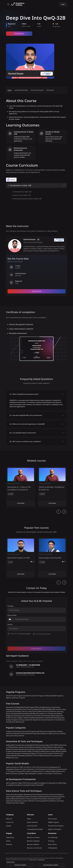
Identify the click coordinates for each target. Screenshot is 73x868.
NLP (17, 799)
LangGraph (52, 783)
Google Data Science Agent (15, 803)
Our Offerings (53, 837)
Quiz (8, 736)
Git (52, 797)
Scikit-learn (45, 795)
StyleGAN (29, 745)
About (10, 90)
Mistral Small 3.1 (39, 771)
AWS (13, 799)
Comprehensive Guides (35, 829)
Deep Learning (11, 714)
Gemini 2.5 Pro (34, 769)
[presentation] (21, 642)
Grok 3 (60, 773)
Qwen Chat (52, 773)
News (60, 731)
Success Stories (59, 734)
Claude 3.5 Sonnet (16, 771)
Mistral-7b (60, 771)
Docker (47, 797)
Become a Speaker (33, 841)
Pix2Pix (36, 745)
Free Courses (52, 819)
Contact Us (10, 822)
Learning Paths (32, 826)
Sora (48, 767)
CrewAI (59, 783)
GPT (52, 745)
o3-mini (42, 767)
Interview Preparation (33, 734)
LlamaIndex (40, 749)
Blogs (29, 819)
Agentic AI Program (55, 829)
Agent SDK (22, 783)
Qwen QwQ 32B (26, 773)
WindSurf (9, 758)
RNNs (30, 751)
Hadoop (41, 797)
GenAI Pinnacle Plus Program (34, 696)
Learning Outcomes (21, 90)
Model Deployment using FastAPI (43, 718)
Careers (9, 826)
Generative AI (11, 707)
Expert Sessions (32, 822)
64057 (42, 494)
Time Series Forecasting (41, 716)
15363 (42, 562)
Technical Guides (12, 734)
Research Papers (47, 734)
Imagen (33, 754)
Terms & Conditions (25, 634)
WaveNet (22, 756)
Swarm (34, 785)
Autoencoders (45, 745)
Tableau (53, 716)
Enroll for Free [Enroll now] (19, 34)
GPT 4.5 (23, 767)
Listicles (21, 736)
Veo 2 (26, 769)
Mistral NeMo (51, 771)
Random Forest (25, 799)
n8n (7, 783)
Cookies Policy (41, 860)
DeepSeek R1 (55, 767)
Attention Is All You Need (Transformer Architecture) (44, 756)
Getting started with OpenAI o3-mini (31, 720)
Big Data (18, 801)
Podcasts (9, 844)
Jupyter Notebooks (25, 795)
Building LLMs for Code (23, 711)
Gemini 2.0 (44, 769)
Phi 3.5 (30, 771)
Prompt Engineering (31, 731)
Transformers (20, 745)
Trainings (51, 841)
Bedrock (9, 773)
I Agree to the (20, 634)
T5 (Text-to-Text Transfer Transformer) (49, 754)
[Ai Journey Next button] (64, 512)
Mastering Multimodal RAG (27, 714)
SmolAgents (42, 783)
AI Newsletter (53, 848)
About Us (9, 819)
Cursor (16, 758)
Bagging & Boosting (13, 716)
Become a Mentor (33, 844)
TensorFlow (36, 795)
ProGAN (42, 751)
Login (63, 4)
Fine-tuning (53, 749)
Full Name (11, 606)
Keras (56, 797)
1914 (10, 562)
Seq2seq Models (12, 756)
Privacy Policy (33, 860)
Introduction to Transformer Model (49, 714)
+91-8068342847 (21, 665)
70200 (11, 494)
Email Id (10, 624)
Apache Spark (11, 797)
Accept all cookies (20, 865)
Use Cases (14, 736)
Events (8, 841)
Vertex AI (16, 773)
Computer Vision (37, 799)
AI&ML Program (53, 822)
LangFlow (11, 785)
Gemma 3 (52, 769)
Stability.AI (36, 709)
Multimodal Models (20, 751)
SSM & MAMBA (46, 709)
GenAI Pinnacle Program (14, 696)
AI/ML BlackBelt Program (54, 696)
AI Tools (21, 734)
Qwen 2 (35, 773)
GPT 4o (36, 767)
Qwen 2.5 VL (43, 773)
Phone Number (12, 615)
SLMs (48, 747)
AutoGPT (41, 785)
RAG (47, 749)
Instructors (50, 90)
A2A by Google (32, 783)
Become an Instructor (34, 848)
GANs (8, 745)
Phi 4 (25, 771)
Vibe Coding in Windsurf (22, 718)
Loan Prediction (26, 716)
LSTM (9, 747)
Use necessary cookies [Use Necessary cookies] (51, 865)
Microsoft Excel (44, 711)
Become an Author (33, 837)
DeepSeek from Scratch (24, 709)
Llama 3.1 (16, 767)
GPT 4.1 (30, 767)
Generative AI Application (48, 731)
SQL (16, 795)
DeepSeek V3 (10, 769)
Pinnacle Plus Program (56, 826)
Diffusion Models (35, 747)
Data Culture (52, 844)
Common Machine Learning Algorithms (36, 801)
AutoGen (18, 785)
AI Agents (9, 731)
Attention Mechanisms (20, 747)
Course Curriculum (37, 90)
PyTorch (53, 795)
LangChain (31, 749)
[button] (21, 487)
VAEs (13, 745)
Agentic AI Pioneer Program (16, 698)
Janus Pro (19, 769)
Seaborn (28, 797)
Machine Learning (56, 711)
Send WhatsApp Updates (43, 634)
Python (35, 711)
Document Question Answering (18, 754)
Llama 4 (9, 767)
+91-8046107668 (34, 665)
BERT (57, 745)
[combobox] (10, 619)
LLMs (44, 747)
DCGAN (35, 751)
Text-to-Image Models (53, 751)
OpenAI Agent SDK (31, 707)
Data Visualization (50, 799)
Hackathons (10, 837)
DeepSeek (20, 707)
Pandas (34, 797)
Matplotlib (20, 797)
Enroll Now (21, 503)
